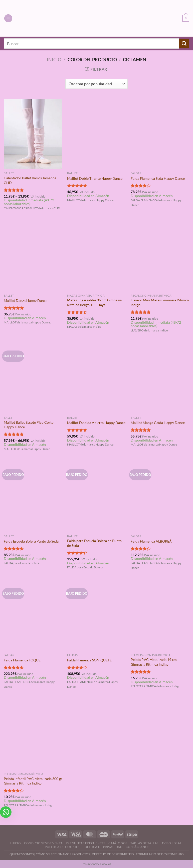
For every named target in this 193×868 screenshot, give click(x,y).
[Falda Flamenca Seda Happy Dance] (160, 134)
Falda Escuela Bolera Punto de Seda (31, 541)
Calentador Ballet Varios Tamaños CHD (30, 180)
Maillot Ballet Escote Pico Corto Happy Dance (29, 425)
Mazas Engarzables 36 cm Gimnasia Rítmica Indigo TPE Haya (94, 302)
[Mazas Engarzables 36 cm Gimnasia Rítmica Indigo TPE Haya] (96, 256)
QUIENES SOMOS (22, 854)
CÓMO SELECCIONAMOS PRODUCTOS (63, 854)
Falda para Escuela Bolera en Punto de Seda (94, 543)
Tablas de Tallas (144, 843)
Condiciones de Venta (43, 843)
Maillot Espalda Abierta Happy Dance (96, 423)
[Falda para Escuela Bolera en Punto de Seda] (96, 497)
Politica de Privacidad (103, 847)
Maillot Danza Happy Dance (26, 300)
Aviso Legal (171, 843)
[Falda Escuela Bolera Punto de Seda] (33, 497)
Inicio (54, 59)
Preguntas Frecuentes (86, 843)
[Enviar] (184, 44)
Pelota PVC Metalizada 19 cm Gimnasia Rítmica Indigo (154, 662)
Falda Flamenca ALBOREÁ (151, 541)
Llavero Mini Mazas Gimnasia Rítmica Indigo (160, 302)
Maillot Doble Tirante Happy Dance (95, 178)
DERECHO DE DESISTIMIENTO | (114, 854)
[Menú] (8, 18)
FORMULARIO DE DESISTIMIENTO (160, 854)
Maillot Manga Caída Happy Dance (158, 423)
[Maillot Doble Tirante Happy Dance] (96, 134)
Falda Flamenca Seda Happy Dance (158, 178)
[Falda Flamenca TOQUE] (33, 616)
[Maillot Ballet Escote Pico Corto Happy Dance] (33, 378)
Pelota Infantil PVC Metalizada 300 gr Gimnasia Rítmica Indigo (33, 781)
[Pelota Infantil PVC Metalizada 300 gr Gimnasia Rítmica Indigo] (33, 734)
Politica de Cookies (62, 847)
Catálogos (118, 843)
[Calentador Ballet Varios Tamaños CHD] (33, 134)
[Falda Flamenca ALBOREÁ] (160, 497)
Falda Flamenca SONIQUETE (89, 660)
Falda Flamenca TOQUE (22, 660)
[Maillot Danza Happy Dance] (33, 256)
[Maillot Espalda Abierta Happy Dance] (96, 378)
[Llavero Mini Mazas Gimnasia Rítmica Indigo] (160, 256)
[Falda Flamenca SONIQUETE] (96, 616)
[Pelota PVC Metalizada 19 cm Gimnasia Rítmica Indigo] (160, 616)
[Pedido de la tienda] (96, 84)
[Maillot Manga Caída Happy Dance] (160, 378)
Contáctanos (138, 847)
